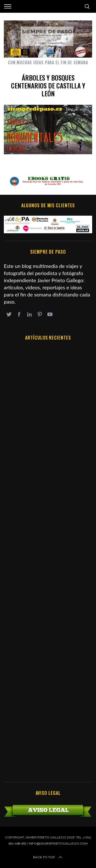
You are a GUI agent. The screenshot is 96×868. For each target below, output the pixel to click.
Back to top (48, 857)
